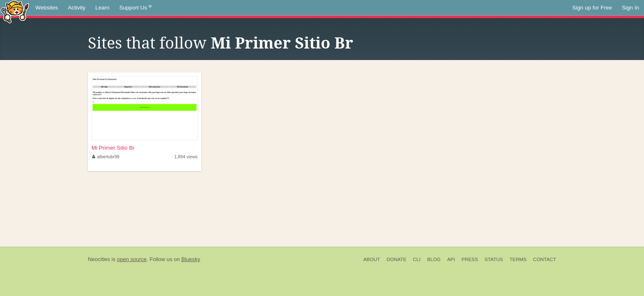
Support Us (136, 8)
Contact (545, 259)
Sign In (630, 8)
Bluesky (191, 259)
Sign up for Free (592, 8)
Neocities (99, 259)
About (372, 259)
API (451, 259)
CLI (417, 259)
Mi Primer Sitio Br (282, 43)
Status (494, 259)
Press (470, 259)
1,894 (186, 157)
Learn (102, 8)
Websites (47, 8)
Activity (77, 8)
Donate (396, 259)
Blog (434, 259)
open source (132, 259)
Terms (518, 259)
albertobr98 (106, 157)
